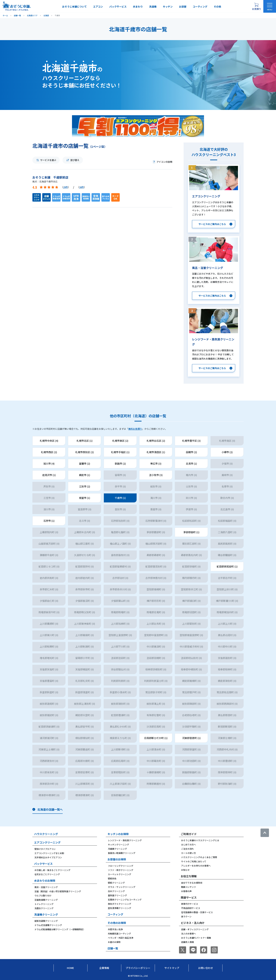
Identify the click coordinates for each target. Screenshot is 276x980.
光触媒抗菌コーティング (119, 933)
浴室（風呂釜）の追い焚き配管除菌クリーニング (58, 891)
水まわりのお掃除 (45, 881)
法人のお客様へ (189, 933)
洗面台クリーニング (44, 908)
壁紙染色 (112, 878)
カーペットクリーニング (120, 874)
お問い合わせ (206, 968)
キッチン (168, 7)
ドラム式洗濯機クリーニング (48, 925)
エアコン (98, 7)
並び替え (75, 160)
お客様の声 (186, 891)
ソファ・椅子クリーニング (121, 870)
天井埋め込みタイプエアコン (48, 857)
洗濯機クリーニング (46, 914)
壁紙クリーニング (116, 883)
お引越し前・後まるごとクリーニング (52, 870)
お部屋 (183, 7)
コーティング (200, 7)
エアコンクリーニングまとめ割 (49, 853)
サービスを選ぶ (48, 160)
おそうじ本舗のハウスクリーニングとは (200, 840)
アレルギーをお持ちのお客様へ (196, 866)
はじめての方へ (189, 844)
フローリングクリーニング (121, 866)
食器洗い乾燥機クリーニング (122, 853)
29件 (66, 187)
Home (70, 968)
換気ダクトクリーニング (120, 904)
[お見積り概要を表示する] (256, 6)
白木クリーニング (116, 891)
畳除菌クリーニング (117, 895)
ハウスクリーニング (46, 834)
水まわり (138, 7)
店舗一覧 (113, 948)
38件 (82, 187)
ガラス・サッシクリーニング (122, 887)
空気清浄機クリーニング (120, 908)
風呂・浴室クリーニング (46, 887)
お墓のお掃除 (114, 942)
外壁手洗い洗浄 (115, 929)
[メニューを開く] (270, 6)
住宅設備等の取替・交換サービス (197, 912)
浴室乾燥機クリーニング (46, 900)
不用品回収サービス (191, 908)
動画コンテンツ (189, 887)
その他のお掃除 (117, 923)
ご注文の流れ (187, 849)
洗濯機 (153, 7)
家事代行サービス (190, 904)
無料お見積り (135, 429)
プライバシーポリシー (138, 968)
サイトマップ (172, 968)
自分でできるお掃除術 (192, 883)
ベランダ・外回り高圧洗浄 (121, 938)
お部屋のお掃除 (117, 859)
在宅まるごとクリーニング (47, 874)
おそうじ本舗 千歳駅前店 (50, 177)
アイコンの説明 (164, 162)
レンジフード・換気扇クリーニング (125, 840)
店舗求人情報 (187, 942)
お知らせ (185, 870)
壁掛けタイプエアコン (45, 849)
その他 (217, 7)
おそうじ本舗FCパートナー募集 (196, 938)
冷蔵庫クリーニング (117, 849)
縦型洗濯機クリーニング (46, 921)
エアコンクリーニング (47, 842)
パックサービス (118, 7)
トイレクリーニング (44, 904)
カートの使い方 (189, 853)
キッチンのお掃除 (118, 834)
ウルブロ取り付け (43, 895)
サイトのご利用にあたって (194, 861)
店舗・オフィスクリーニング (195, 929)
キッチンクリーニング (118, 844)
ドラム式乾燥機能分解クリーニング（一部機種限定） (60, 929)
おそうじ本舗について (74, 7)
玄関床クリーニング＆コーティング (125, 900)
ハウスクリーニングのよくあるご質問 (199, 857)
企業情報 (104, 968)
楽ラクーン (186, 916)
